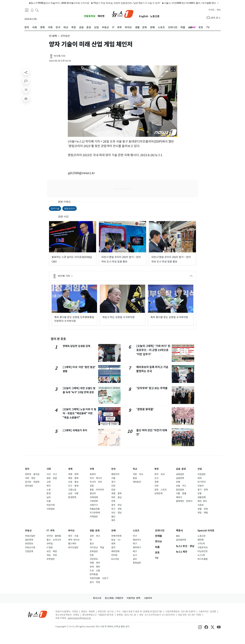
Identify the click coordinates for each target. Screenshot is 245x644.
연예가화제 (116, 536)
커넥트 (211, 10)
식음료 (201, 505)
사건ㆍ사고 (52, 474)
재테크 (179, 497)
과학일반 (51, 559)
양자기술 (55, 208)
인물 (49, 501)
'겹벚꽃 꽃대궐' (145, 409)
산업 (200, 469)
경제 (70, 469)
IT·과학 (51, 531)
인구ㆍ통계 (73, 486)
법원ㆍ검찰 (52, 478)
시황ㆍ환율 (181, 493)
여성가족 (51, 505)
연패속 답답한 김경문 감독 (77, 346)
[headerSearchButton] (37, 10)
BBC (178, 536)
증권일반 (180, 490)
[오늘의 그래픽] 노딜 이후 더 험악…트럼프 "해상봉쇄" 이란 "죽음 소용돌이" (79, 413)
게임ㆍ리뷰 (52, 555)
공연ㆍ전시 (95, 536)
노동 (49, 490)
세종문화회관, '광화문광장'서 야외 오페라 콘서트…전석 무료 (146, 3)
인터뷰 (114, 555)
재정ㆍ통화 (73, 478)
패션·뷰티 (202, 501)
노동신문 (155, 16)
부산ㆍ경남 (116, 513)
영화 (113, 544)
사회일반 (51, 509)
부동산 (29, 531)
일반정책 (29, 540)
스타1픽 (201, 544)
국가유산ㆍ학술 (97, 547)
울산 (113, 517)
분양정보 (29, 544)
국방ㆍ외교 (138, 474)
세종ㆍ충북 (116, 493)
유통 (200, 493)
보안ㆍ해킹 (52, 551)
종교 (92, 544)
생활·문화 (95, 531)
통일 (135, 478)
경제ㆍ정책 (73, 474)
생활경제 (202, 497)
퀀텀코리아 (70, 208)
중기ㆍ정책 (203, 490)
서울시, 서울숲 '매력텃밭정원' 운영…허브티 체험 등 (203, 3)
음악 (113, 547)
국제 (92, 469)
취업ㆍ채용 (203, 513)
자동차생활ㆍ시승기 (99, 578)
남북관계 (158, 493)
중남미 (93, 493)
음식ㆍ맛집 (95, 582)
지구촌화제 (95, 513)
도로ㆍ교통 (95, 571)
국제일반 (94, 517)
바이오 (72, 531)
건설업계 (29, 551)
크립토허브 (90, 16)
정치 (27, 469)
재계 (200, 478)
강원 (113, 490)
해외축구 (137, 547)
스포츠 (136, 531)
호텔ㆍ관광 (203, 509)
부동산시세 (30, 547)
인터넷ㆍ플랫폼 (54, 536)
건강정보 (94, 559)
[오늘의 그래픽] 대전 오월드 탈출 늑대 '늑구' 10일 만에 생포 (79, 392)
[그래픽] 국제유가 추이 (76, 430)
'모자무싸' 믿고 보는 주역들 (152, 388)
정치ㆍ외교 (160, 474)
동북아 (93, 474)
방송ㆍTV (116, 540)
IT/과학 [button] (53, 36)
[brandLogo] (123, 14)
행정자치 (115, 474)
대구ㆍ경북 (116, 509)
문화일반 (94, 551)
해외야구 (137, 540)
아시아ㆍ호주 (96, 482)
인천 (113, 486)
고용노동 (72, 490)
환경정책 (72, 497)
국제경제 (94, 497)
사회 (49, 469)
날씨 (49, 497)
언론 (92, 555)
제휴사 (179, 531)
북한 (157, 469)
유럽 (92, 486)
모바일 (50, 544)
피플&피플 (95, 509)
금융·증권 (181, 469)
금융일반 (180, 474)
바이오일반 (73, 547)
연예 (114, 531)
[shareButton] (26, 72)
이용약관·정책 (134, 598)
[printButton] (26, 99)
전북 (113, 501)
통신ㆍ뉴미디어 (54, 540)
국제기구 (94, 505)
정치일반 (29, 486)
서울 (113, 478)
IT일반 (50, 547)
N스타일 (115, 559)
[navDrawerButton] (27, 10)
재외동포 (137, 482)
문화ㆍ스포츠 (161, 490)
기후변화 (94, 501)
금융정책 (180, 478)
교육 (49, 482)
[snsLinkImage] (200, 627)
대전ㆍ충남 (116, 497)
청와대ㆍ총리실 (32, 474)
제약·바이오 (74, 540)
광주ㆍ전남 (116, 505)
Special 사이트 (206, 531)
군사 (156, 478)
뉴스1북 (201, 555)
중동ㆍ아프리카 (97, 490)
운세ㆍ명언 (95, 567)
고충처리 (150, 598)
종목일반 (137, 563)
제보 (219, 10)
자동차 (201, 486)
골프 (135, 559)
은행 (178, 482)
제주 (113, 520)
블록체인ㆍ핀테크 (184, 501)
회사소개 (95, 598)
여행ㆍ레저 (95, 563)
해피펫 (101, 16)
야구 (135, 536)
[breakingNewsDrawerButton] (32, 10)
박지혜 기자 (60, 56)
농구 (135, 555)
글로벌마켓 (181, 540)
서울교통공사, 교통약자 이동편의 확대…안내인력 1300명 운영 (83, 3)
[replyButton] (26, 81)
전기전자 (202, 482)
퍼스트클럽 (203, 559)
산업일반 (202, 474)
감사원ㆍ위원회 (32, 482)
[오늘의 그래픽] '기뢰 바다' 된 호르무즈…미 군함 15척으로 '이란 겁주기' (153, 350)
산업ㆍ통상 (73, 482)
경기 (113, 482)
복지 (49, 486)
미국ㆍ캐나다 (96, 478)
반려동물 (94, 574)
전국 (114, 469)
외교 (135, 469)
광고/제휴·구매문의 (113, 598)
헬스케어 (72, 544)
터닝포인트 (203, 551)
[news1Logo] (37, 614)
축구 (135, 544)
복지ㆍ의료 (73, 536)
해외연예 (115, 551)
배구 (135, 551)
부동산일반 (30, 536)
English (144, 16)
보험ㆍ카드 (181, 486)
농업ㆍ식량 (73, 493)
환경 (49, 493)
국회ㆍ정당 (30, 478)
